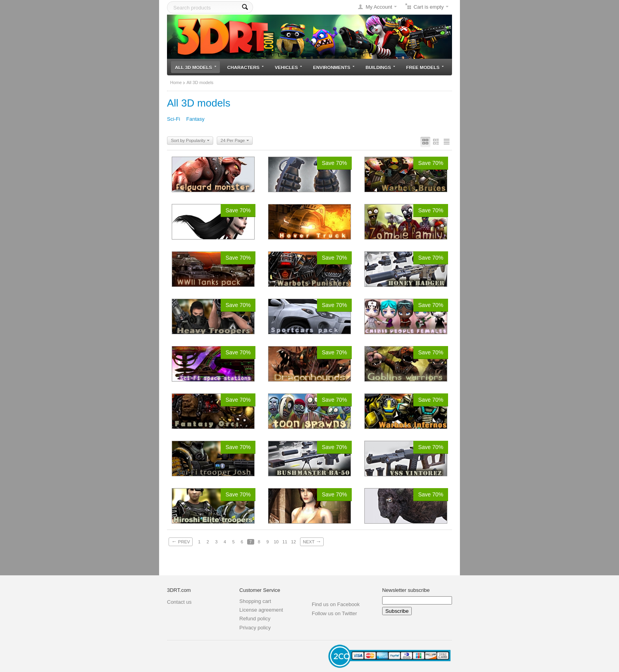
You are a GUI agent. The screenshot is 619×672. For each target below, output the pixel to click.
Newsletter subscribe (406, 590)
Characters (246, 67)
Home (176, 82)
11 (285, 542)
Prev (181, 541)
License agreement (261, 610)
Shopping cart (255, 601)
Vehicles (288, 67)
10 (276, 542)
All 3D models (196, 67)
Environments (334, 67)
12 (293, 542)
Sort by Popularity (190, 141)
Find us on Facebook (336, 604)
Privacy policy (255, 628)
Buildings (380, 67)
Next (312, 541)
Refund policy (255, 619)
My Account (379, 7)
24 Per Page (235, 141)
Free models (425, 67)
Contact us (179, 602)
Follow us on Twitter (335, 613)
